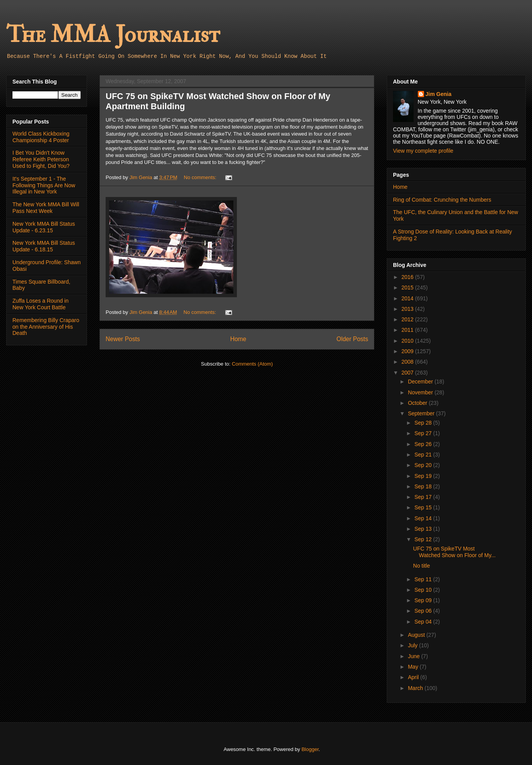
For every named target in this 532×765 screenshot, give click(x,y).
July (413, 645)
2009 (408, 351)
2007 (408, 373)
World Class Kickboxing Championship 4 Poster (41, 137)
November (421, 392)
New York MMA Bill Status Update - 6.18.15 (44, 246)
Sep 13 (424, 529)
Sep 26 (424, 444)
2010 (408, 341)
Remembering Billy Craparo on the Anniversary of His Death (46, 327)
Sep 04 (424, 622)
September (422, 413)
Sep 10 (424, 590)
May (414, 667)
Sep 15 (424, 507)
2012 (408, 319)
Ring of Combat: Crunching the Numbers (442, 200)
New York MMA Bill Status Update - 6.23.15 (44, 227)
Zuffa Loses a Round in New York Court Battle (41, 304)
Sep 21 (424, 455)
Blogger (310, 749)
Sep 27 (424, 433)
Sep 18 (424, 486)
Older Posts (352, 339)
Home (238, 339)
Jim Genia (439, 94)
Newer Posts (123, 339)
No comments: (201, 177)
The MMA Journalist (113, 35)
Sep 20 (424, 465)
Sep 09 (424, 600)
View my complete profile (423, 151)
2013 (408, 309)
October (418, 403)
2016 (408, 277)
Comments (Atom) (252, 364)
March (416, 688)
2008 (408, 362)
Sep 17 (424, 497)
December (421, 382)
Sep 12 (424, 539)
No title (422, 566)
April (414, 677)
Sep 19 (424, 476)
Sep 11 (424, 579)
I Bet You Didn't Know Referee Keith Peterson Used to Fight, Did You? (41, 159)
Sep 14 (424, 518)
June (414, 656)
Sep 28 (424, 423)
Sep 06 (424, 611)
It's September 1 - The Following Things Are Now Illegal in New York (44, 185)
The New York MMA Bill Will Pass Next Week (46, 208)
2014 (408, 298)
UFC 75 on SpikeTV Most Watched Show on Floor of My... (455, 552)
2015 (408, 288)
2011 (408, 330)
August (417, 635)
